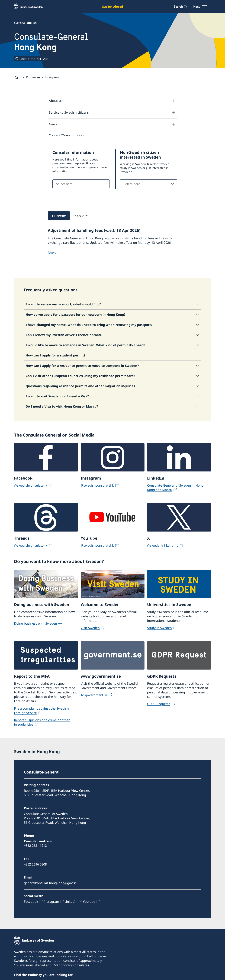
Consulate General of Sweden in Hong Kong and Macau (175, 490)
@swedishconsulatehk (31, 487)
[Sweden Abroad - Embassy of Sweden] (32, 7)
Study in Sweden (159, 630)
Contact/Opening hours (66, 135)
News (53, 124)
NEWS (52, 255)
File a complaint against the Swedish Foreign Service (41, 713)
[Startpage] (18, 77)
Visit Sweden (90, 630)
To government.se (94, 697)
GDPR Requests (159, 706)
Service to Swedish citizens (69, 112)
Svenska (19, 23)
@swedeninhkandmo (163, 548)
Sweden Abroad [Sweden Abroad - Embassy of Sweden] (112, 7)
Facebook (31, 904)
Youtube (89, 904)
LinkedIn (71, 904)
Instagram (51, 904)
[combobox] (81, 186)
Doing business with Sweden (36, 625)
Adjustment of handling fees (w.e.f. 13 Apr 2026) (94, 232)
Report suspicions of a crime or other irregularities (42, 724)
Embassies (33, 77)
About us (56, 101)
